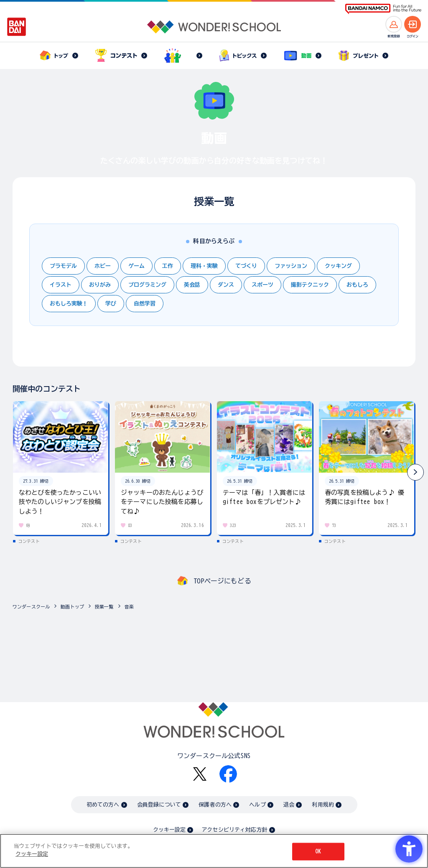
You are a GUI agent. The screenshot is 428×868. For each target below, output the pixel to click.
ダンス (226, 285)
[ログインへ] (413, 24)
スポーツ (262, 285)
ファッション (291, 266)
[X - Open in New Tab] (200, 774)
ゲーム (136, 266)
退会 (289, 805)
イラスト (61, 285)
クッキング (338, 266)
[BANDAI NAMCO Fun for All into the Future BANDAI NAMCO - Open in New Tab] (383, 9)
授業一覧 (104, 607)
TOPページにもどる (222, 581)
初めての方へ (103, 805)
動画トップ (72, 607)
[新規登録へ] (394, 24)
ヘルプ (257, 805)
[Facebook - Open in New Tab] (228, 774)
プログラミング (147, 285)
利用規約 (323, 805)
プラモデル (63, 266)
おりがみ (100, 285)
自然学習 (145, 304)
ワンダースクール (31, 607)
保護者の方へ (215, 805)
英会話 (192, 285)
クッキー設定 (169, 830)
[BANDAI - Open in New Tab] (17, 27)
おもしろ (357, 285)
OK (318, 851)
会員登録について (159, 805)
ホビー (103, 266)
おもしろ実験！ (69, 304)
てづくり (246, 266)
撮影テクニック (310, 285)
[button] (415, 472)
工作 (168, 266)
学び (111, 304)
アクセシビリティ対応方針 (234, 830)
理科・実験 (204, 266)
